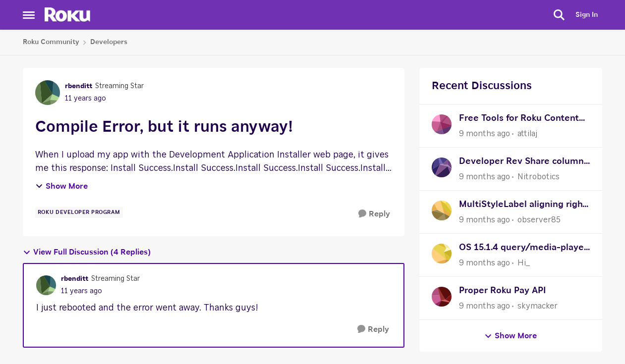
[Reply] (374, 214)
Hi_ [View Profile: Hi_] (524, 263)
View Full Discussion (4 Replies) (87, 252)
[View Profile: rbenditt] (48, 93)
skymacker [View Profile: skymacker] (538, 306)
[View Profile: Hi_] (442, 254)
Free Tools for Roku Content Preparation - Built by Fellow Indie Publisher (520, 120)
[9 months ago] (484, 134)
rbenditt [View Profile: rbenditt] (79, 86)
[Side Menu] (29, 15)
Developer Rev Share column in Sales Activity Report (521, 163)
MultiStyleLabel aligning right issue (523, 206)
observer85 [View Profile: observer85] (539, 220)
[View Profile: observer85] (442, 210)
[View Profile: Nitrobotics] (442, 167)
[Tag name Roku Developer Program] (79, 212)
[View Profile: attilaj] (442, 124)
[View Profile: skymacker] (442, 297)
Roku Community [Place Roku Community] (51, 42)
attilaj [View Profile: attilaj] (527, 134)
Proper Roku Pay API (502, 291)
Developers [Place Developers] (109, 42)
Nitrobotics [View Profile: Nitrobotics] (539, 177)
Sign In (587, 15)
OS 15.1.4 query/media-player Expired (523, 249)
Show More (61, 186)
